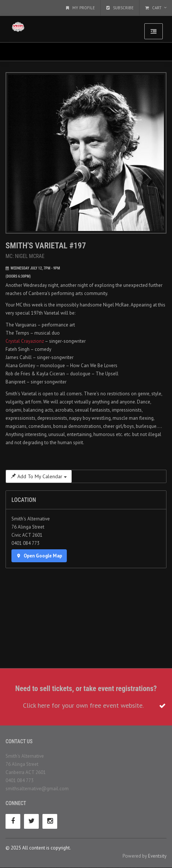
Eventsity (157, 856)
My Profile (80, 8)
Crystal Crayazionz (25, 341)
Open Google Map (39, 556)
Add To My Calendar (39, 476)
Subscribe (120, 8)
